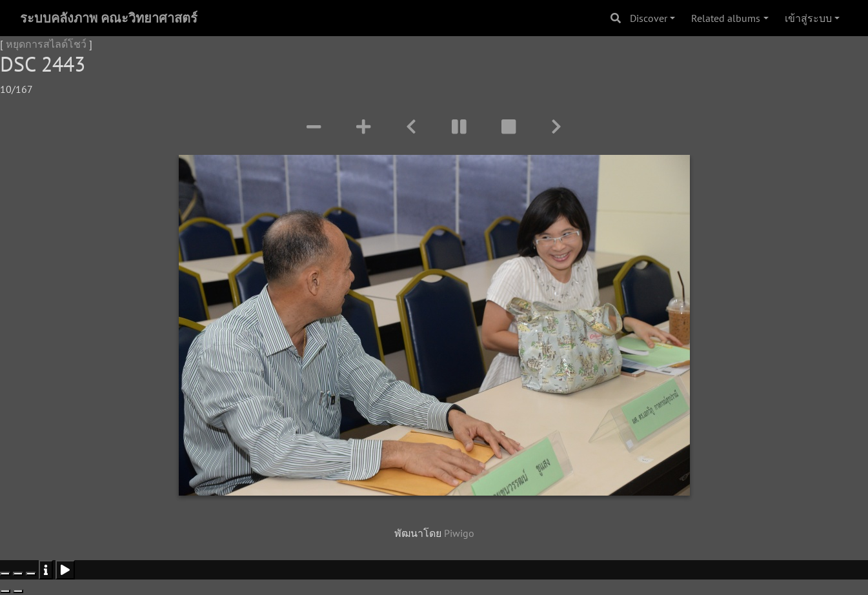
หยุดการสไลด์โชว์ (46, 44)
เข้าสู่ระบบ (808, 18)
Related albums (726, 18)
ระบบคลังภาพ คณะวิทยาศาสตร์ (109, 18)
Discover (649, 18)
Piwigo (459, 533)
